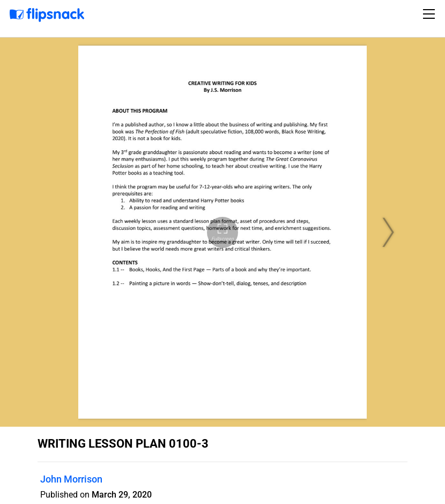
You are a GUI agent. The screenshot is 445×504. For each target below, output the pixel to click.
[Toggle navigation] (431, 14)
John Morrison (71, 479)
